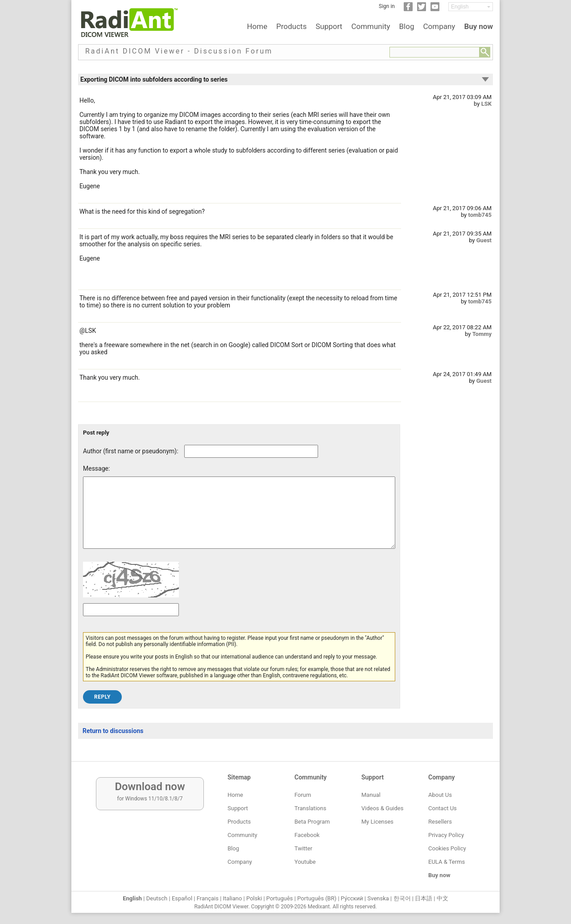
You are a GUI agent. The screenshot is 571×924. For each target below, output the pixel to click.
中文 (443, 898)
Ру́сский (352, 898)
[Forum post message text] (239, 519)
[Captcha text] (131, 623)
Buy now (478, 26)
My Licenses (377, 822)
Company (439, 26)
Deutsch (157, 898)
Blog (407, 26)
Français (208, 898)
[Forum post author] (251, 451)
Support (329, 26)
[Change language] (471, 7)
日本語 (424, 898)
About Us (440, 795)
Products (291, 26)
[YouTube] (435, 9)
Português (280, 898)
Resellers (440, 822)
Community (370, 26)
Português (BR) (317, 898)
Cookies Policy (447, 848)
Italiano (233, 898)
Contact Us (443, 808)
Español (182, 898)
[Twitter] (422, 9)
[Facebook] (408, 9)
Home (257, 26)
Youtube (305, 862)
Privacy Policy (446, 835)
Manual (371, 795)
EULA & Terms (447, 862)
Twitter (303, 848)
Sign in (387, 6)
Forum (303, 795)
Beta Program (312, 822)
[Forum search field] (434, 52)
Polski (254, 898)
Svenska (378, 898)
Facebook (307, 835)
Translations (310, 808)
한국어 (402, 898)
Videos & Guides (382, 808)
